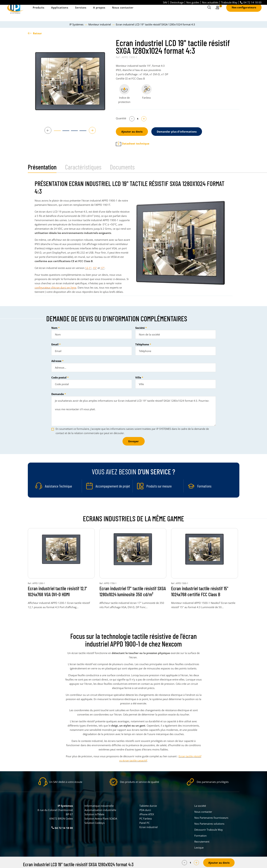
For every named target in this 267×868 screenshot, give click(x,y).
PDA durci (145, 810)
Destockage (177, 2)
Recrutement (202, 842)
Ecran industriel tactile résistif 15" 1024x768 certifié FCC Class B (200, 591)
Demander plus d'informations (177, 132)
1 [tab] (56, 132)
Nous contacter (123, 12)
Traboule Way (229, 2)
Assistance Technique (58, 486)
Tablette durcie (148, 806)
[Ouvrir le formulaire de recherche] (209, 12)
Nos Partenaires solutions (209, 824)
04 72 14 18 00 (251, 2)
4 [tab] (81, 132)
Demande (58, 394)
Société (140, 328)
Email (55, 344)
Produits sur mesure (159, 486)
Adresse (56, 361)
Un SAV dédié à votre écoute (66, 782)
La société (200, 806)
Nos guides (193, 2)
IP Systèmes (77, 24)
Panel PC (145, 823)
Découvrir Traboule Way (209, 830)
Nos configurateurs (244, 12)
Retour (35, 33)
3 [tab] (73, 132)
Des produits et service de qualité (139, 782)
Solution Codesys (95, 823)
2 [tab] (64, 132)
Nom (54, 328)
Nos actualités (210, 2)
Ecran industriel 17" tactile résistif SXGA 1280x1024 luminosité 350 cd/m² (133, 591)
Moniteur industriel (100, 24)
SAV (165, 2)
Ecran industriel (149, 827)
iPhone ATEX (147, 814)
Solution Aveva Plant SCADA (101, 819)
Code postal (59, 377)
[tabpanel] (70, 81)
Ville (138, 377)
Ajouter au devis (132, 132)
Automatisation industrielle (100, 810)
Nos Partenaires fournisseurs (211, 818)
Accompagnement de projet (113, 486)
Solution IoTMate (94, 814)
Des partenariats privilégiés (213, 782)
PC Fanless (146, 819)
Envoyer (133, 441)
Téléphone (142, 344)
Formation (200, 836)
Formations (204, 486)
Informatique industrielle (99, 806)
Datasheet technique (133, 144)
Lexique (199, 848)
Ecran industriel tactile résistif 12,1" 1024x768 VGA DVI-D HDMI (57, 591)
